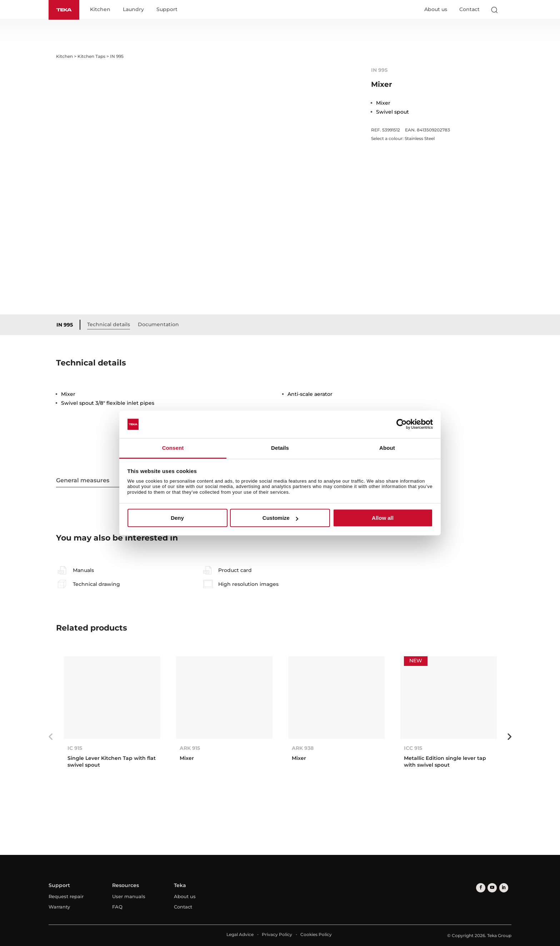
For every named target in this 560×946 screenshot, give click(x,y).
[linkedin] (502, 888)
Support (168, 10)
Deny (177, 518)
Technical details (110, 324)
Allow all (383, 518)
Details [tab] (280, 448)
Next (509, 737)
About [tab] (387, 448)
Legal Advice (240, 935)
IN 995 (66, 325)
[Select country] (508, 10)
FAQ (117, 907)
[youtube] (491, 888)
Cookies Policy (316, 935)
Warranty (59, 907)
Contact (469, 10)
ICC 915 (413, 748)
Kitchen (102, 10)
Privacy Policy (277, 935)
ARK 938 (303, 748)
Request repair (66, 897)
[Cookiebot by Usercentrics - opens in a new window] (402, 424)
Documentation (160, 324)
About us (436, 10)
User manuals (129, 897)
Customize (280, 518)
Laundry (135, 10)
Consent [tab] (173, 448)
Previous (51, 737)
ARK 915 (190, 748)
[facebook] (480, 888)
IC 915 (75, 748)
